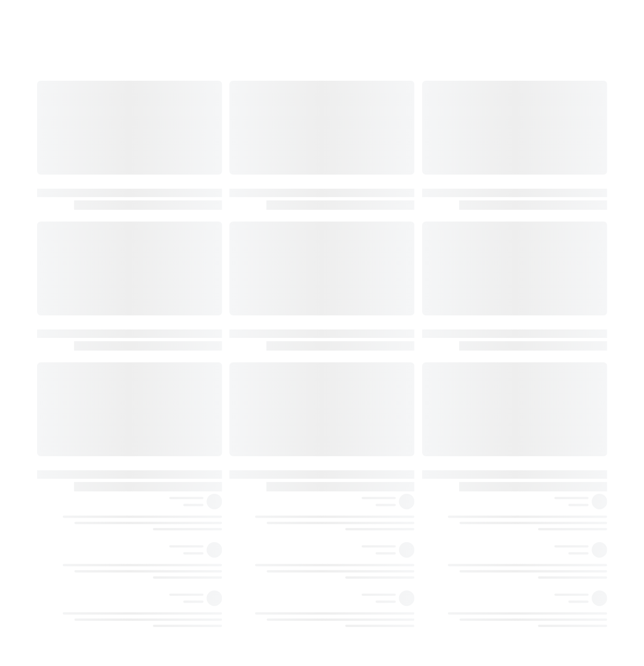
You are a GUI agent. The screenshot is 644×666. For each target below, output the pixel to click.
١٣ (533, 80)
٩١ (533, 253)
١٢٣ (533, 349)
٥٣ (533, 176)
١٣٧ (533, 388)
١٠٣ (533, 291)
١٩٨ (533, 619)
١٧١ (533, 503)
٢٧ (533, 118)
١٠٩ (533, 311)
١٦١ (533, 465)
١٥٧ (533, 445)
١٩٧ (533, 561)
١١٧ (533, 330)
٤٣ (533, 138)
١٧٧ (533, 522)
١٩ (533, 99)
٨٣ (533, 234)
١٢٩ (533, 368)
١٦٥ (533, 484)
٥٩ (533, 195)
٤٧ (533, 157)
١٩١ (533, 542)
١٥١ (533, 426)
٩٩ (533, 272)
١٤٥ (533, 407)
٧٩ (533, 214)
